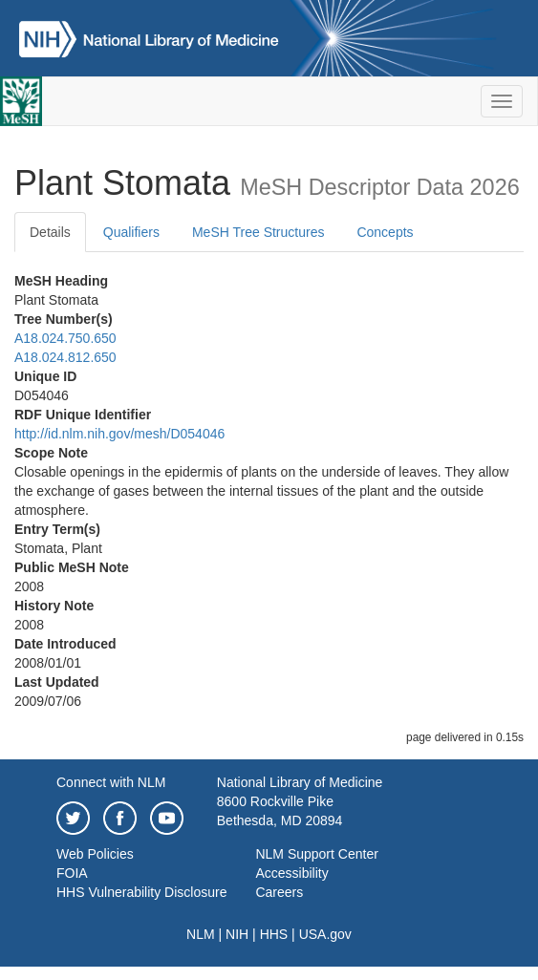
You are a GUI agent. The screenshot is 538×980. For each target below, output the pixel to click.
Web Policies (95, 854)
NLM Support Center (316, 854)
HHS (274, 934)
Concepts (385, 232)
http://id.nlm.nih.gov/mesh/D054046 (119, 434)
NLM (201, 934)
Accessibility (291, 873)
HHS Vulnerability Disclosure (141, 892)
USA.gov (325, 934)
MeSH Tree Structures (258, 232)
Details (50, 232)
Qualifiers (131, 232)
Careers (279, 892)
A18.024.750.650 (65, 338)
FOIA (72, 873)
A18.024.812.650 (65, 357)
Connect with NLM (111, 782)
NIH (237, 934)
